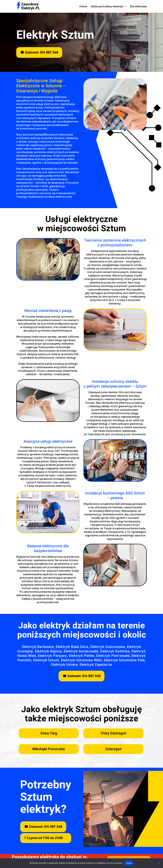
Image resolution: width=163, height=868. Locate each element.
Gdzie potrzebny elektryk (107, 7)
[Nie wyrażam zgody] (159, 863)
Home (83, 7)
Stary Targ (49, 733)
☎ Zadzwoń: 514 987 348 (39, 52)
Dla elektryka (138, 7)
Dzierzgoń (113, 749)
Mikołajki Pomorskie (49, 749)
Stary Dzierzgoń (113, 733)
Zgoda (129, 863)
